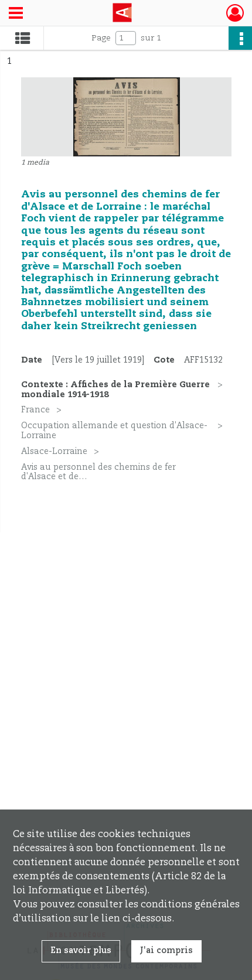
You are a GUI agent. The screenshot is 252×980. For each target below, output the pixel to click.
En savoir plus (81, 951)
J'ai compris (166, 951)
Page (101, 38)
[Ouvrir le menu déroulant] (16, 14)
